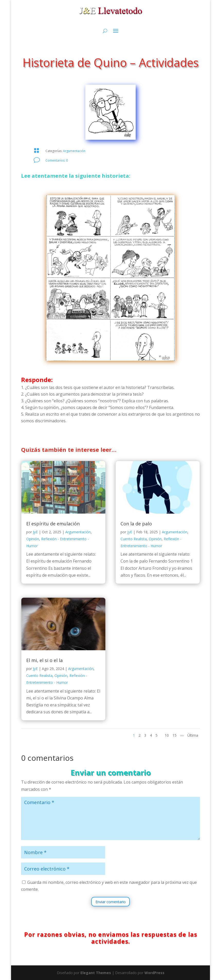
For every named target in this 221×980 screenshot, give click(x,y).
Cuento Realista (39, 676)
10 (167, 735)
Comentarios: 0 (57, 160)
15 (174, 735)
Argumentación (74, 151)
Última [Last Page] (193, 735)
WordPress (154, 973)
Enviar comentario (110, 902)
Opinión (33, 539)
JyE (35, 532)
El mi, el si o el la (44, 660)
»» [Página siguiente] (182, 735)
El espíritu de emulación (53, 524)
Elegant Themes (96, 973)
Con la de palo (136, 524)
